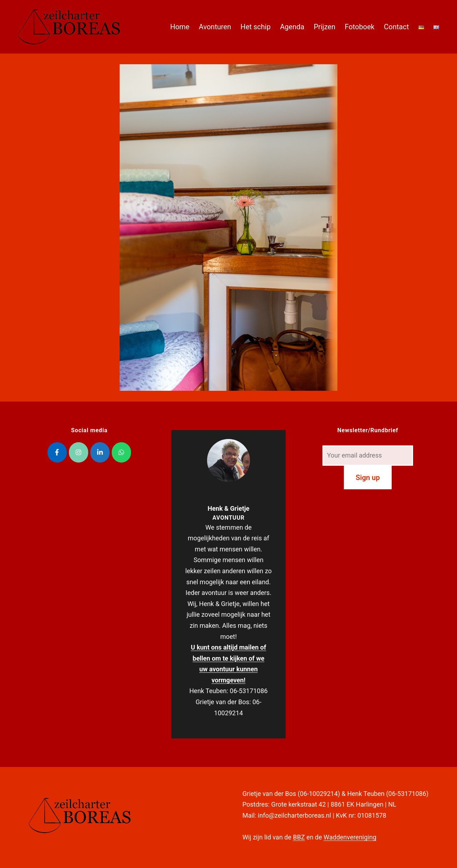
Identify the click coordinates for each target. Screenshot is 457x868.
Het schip (256, 27)
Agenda (292, 27)
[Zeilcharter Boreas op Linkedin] (100, 452)
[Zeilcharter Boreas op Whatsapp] (121, 452)
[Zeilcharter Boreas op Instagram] (79, 452)
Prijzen (325, 27)
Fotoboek (360, 27)
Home (180, 27)
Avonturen (215, 27)
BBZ (299, 837)
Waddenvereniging (350, 837)
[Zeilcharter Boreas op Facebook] (57, 452)
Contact (396, 27)
